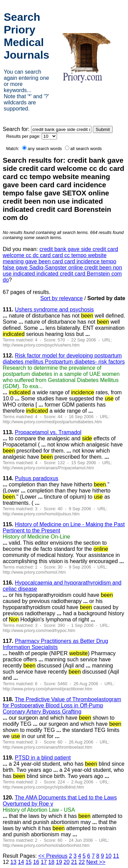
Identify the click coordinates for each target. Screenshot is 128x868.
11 (116, 856)
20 (67, 862)
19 (59, 862)
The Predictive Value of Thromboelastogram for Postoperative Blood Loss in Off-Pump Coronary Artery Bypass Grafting (62, 705)
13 (13, 862)
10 (109, 856)
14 (21, 862)
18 (52, 862)
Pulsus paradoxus (37, 478)
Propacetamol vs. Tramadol (48, 432)
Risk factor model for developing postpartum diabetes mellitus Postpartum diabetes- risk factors (64, 359)
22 (82, 862)
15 (29, 862)
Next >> (96, 862)
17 (44, 862)
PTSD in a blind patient (43, 758)
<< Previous (53, 856)
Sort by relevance (62, 298)
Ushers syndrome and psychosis (54, 310)
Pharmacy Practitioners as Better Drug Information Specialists (55, 644)
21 (74, 862)
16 (36, 862)
